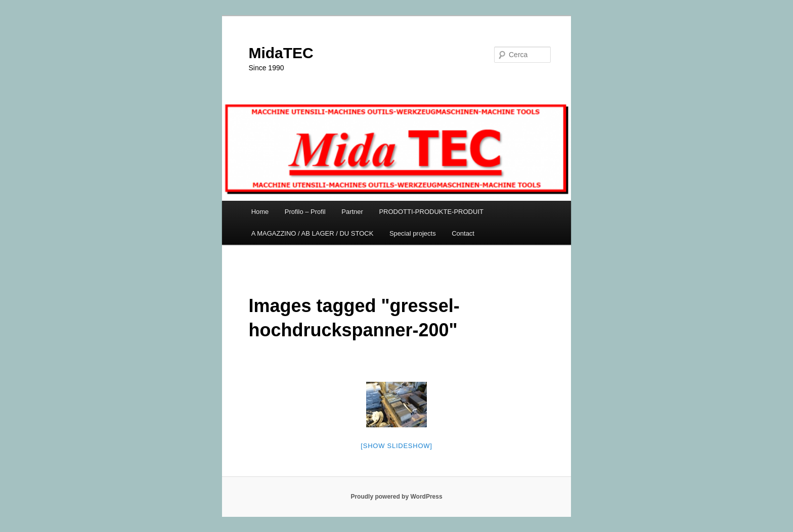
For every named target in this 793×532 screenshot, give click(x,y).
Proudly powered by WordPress (396, 497)
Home (260, 212)
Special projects (413, 233)
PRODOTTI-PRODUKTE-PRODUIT (431, 212)
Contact (463, 233)
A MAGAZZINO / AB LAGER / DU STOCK (313, 233)
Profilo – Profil (305, 212)
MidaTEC (281, 53)
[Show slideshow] (396, 446)
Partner (352, 212)
